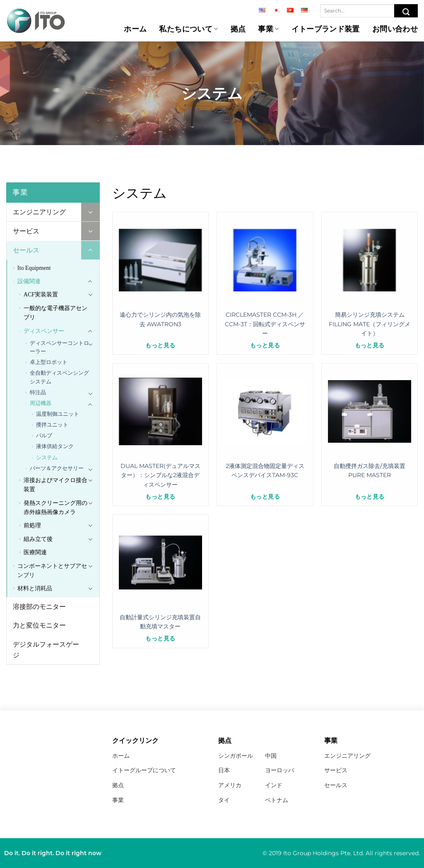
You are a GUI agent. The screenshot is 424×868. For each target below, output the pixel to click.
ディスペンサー (44, 331)
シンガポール (236, 756)
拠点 (238, 29)
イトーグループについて (144, 770)
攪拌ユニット (52, 425)
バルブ (44, 435)
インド (274, 785)
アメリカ (230, 785)
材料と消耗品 (35, 588)
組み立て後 (38, 539)
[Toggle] (90, 212)
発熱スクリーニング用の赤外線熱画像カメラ (55, 508)
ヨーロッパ (279, 770)
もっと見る (160, 345)
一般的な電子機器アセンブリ (55, 313)
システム (47, 457)
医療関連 (35, 552)
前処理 (32, 525)
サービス (26, 231)
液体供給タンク (55, 446)
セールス (26, 250)
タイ (224, 800)
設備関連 (29, 281)
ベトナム (277, 800)
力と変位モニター (39, 625)
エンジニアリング (39, 212)
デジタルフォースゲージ (46, 650)
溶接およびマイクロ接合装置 (55, 485)
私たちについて (188, 29)
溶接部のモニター (39, 607)
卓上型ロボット (49, 362)
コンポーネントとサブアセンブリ (52, 571)
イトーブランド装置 (326, 29)
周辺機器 (41, 403)
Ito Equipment (34, 268)
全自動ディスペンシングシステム (59, 377)
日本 (224, 770)
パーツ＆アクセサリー (57, 468)
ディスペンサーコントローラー (59, 347)
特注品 (38, 392)
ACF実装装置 (41, 295)
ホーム (135, 29)
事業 (268, 29)
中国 (271, 756)
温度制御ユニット (58, 414)
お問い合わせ (395, 29)
